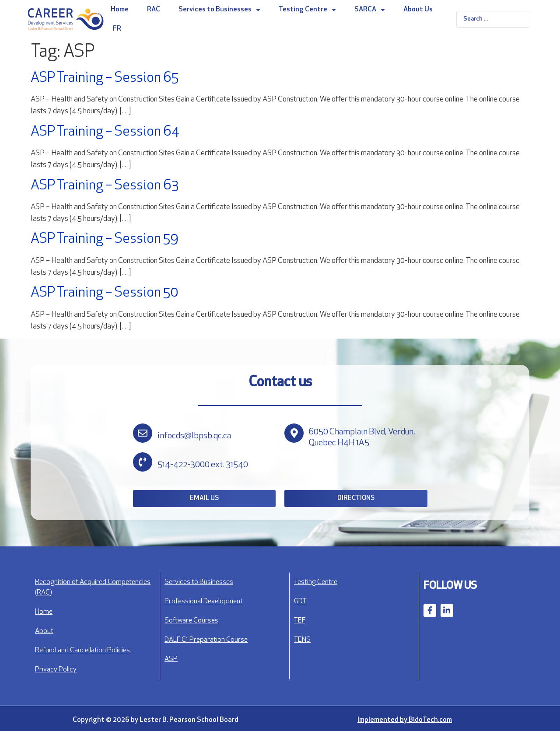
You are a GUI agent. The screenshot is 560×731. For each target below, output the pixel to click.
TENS (302, 640)
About (44, 631)
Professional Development (204, 602)
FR (117, 29)
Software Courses (191, 621)
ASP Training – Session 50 (105, 293)
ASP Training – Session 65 (105, 78)
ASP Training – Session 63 (105, 186)
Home (120, 10)
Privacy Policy (56, 670)
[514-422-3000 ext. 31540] (143, 462)
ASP (171, 659)
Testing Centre (307, 10)
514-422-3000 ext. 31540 (203, 465)
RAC (154, 10)
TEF (300, 621)
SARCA (370, 10)
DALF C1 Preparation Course (206, 640)
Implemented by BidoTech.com (405, 720)
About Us (418, 10)
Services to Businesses (219, 10)
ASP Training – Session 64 (105, 132)
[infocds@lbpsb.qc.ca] (143, 433)
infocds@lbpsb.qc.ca (194, 436)
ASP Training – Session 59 (105, 239)
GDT (300, 602)
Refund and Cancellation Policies (82, 651)
